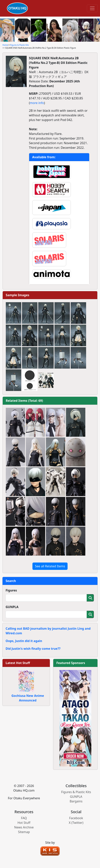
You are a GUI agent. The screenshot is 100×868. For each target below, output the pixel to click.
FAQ (24, 818)
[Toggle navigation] (92, 8)
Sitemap (24, 832)
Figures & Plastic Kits (20, 45)
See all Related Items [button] (50, 566)
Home (5, 45)
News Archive (24, 827)
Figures (11, 590)
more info (37, 103)
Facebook (76, 818)
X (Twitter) (76, 823)
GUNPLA (12, 607)
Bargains (76, 801)
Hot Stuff (24, 823)
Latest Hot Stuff (18, 663)
